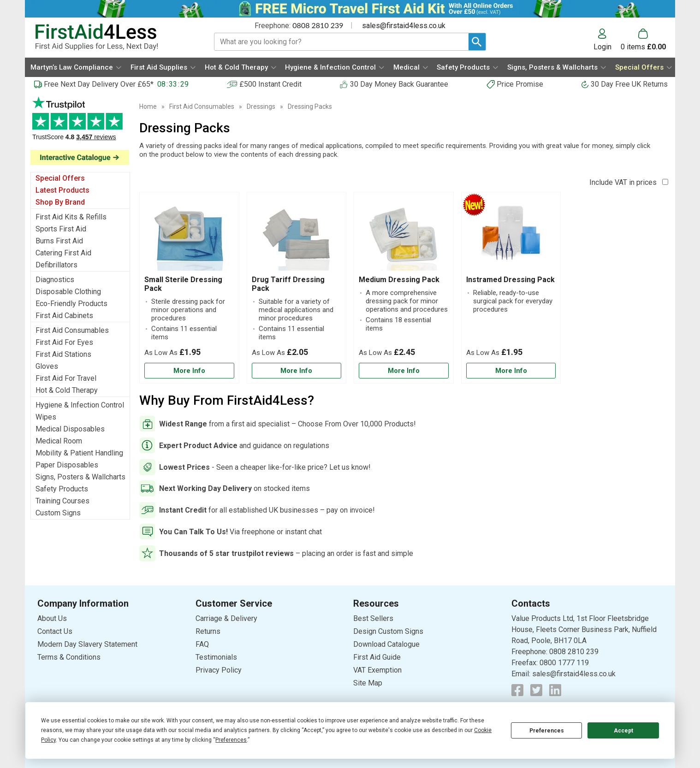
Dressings (261, 106)
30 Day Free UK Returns (629, 84)
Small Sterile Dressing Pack (183, 284)
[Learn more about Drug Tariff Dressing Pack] (297, 371)
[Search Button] (477, 42)
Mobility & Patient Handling (79, 453)
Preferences (547, 731)
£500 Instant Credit (270, 84)
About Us (52, 618)
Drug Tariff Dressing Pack (288, 284)
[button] (607, 40)
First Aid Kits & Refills (71, 217)
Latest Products (62, 190)
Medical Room (59, 441)
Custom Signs (58, 513)
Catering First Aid (63, 253)
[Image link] (80, 157)
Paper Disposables (67, 465)
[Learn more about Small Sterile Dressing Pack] (189, 371)
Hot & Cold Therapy (67, 390)
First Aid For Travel (66, 378)
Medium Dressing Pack (399, 280)
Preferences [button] (231, 740)
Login (602, 47)
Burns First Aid (59, 241)
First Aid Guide (377, 657)
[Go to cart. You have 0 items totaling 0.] (643, 40)
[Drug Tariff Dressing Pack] (297, 288)
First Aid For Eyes (64, 342)
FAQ (202, 644)
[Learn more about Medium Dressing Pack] (404, 371)
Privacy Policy (219, 670)
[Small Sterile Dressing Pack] (189, 288)
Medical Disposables (70, 429)
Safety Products (62, 489)
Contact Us (55, 631)
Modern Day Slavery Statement (87, 644)
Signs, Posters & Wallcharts (80, 477)
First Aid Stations (63, 354)
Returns (208, 631)
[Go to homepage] (113, 37)
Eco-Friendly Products (71, 304)
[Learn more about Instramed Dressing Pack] (511, 371)
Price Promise (520, 84)
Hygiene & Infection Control (80, 405)
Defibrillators (56, 265)
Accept (623, 731)
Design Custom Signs (388, 631)
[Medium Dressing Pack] (404, 288)
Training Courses (62, 501)
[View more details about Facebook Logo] (517, 690)
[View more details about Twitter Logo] (536, 690)
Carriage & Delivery (226, 618)
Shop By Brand (60, 202)
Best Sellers (373, 618)
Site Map (368, 683)
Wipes (46, 417)
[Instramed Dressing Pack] (511, 288)
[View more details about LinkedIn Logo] (555, 690)
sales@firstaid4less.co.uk (404, 26)
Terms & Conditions (69, 657)
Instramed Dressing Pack (510, 280)
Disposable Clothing (68, 292)
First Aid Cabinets (64, 316)
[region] (189, 236)
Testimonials (216, 657)
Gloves (47, 366)
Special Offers (60, 178)
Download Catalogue (386, 644)
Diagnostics (55, 280)
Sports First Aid (61, 229)
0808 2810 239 (318, 25)
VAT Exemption (377, 670)
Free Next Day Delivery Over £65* (99, 84)
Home (148, 106)
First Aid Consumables (72, 330)
